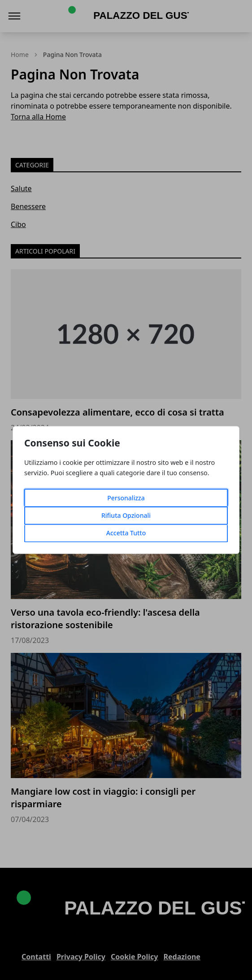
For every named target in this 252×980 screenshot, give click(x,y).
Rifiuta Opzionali (126, 516)
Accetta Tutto (126, 533)
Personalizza (126, 498)
